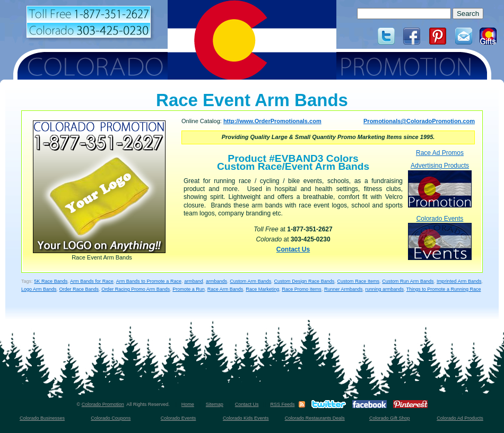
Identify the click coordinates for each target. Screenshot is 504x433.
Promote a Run (189, 289)
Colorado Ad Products (460, 418)
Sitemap (215, 404)
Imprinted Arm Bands (459, 281)
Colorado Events (440, 237)
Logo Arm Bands (39, 289)
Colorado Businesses (42, 418)
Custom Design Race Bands (305, 281)
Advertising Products (440, 184)
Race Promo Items (302, 289)
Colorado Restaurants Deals (315, 418)
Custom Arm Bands (250, 281)
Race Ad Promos (440, 153)
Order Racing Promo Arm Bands (136, 289)
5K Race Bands (51, 281)
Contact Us (293, 249)
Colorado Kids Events (246, 418)
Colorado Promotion (103, 404)
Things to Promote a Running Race (444, 289)
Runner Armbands (344, 289)
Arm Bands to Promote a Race (149, 281)
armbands (216, 281)
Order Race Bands (79, 289)
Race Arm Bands (225, 289)
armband (194, 281)
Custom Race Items (359, 281)
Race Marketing (262, 289)
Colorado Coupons (111, 418)
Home (188, 404)
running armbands (384, 289)
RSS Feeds (282, 404)
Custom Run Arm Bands (408, 281)
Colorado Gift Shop (390, 418)
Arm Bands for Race (92, 281)
